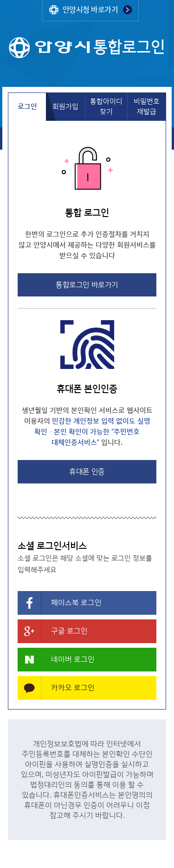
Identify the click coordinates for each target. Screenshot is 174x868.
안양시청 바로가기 (90, 10)
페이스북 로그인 (76, 603)
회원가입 (65, 107)
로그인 (27, 107)
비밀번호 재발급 (147, 107)
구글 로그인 (69, 631)
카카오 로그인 (73, 688)
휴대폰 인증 (87, 472)
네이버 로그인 (73, 659)
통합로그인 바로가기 (87, 285)
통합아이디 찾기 (106, 107)
